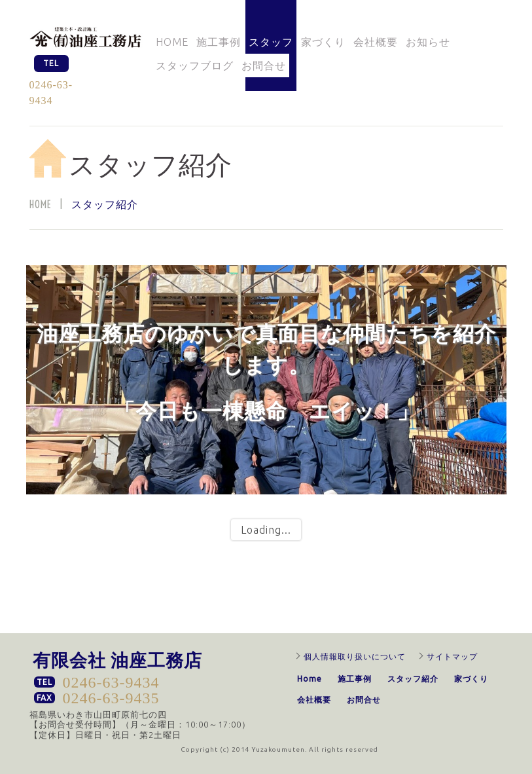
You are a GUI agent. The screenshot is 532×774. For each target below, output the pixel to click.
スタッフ (271, 42)
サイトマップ (452, 656)
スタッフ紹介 (413, 679)
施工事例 (219, 42)
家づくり (323, 42)
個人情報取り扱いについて (355, 656)
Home (172, 42)
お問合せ (264, 65)
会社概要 (376, 42)
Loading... (266, 530)
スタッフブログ (195, 65)
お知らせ (428, 42)
